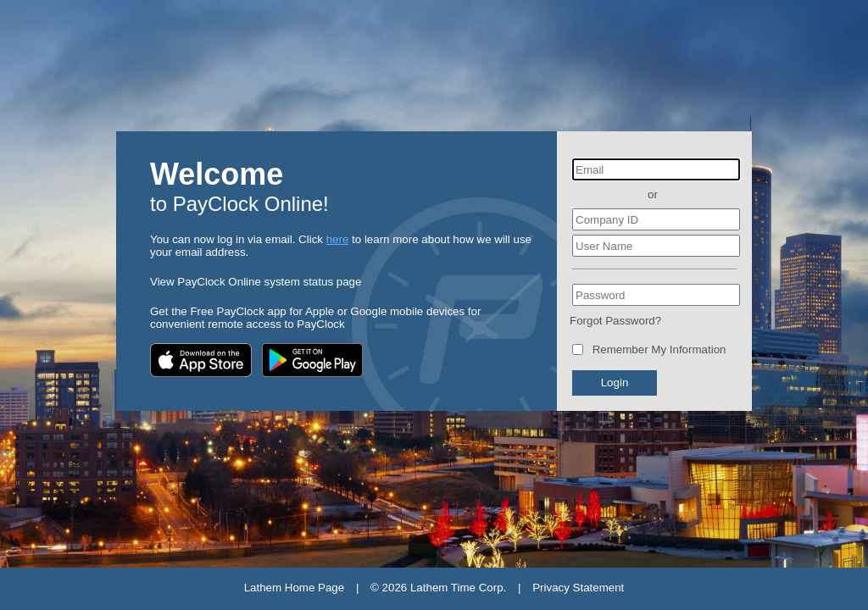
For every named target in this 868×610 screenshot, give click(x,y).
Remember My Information (659, 349)
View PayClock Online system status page (256, 282)
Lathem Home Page (295, 588)
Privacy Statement (578, 588)
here (338, 239)
